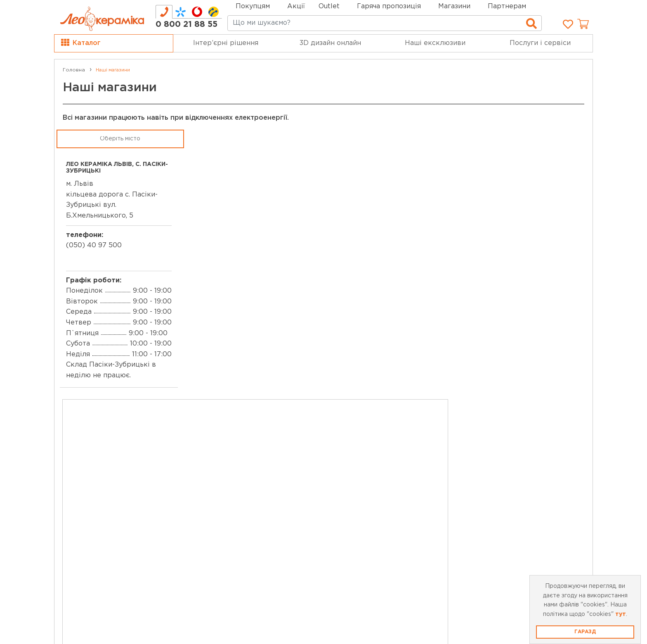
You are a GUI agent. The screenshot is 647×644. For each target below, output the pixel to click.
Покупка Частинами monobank (388, 517)
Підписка (525, 515)
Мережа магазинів (98, 474)
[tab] (164, 12)
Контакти (83, 508)
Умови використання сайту (383, 483)
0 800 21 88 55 (187, 24)
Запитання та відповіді (375, 495)
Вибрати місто (122, 525)
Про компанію (91, 463)
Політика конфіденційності (383, 506)
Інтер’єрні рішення (226, 43)
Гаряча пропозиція (389, 6)
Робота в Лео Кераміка (107, 497)
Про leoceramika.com (103, 485)
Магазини (454, 6)
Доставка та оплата (370, 461)
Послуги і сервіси (540, 43)
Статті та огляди (230, 529)
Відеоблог (219, 517)
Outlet (212, 472)
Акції (296, 6)
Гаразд (585, 632)
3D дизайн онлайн (330, 43)
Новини (214, 494)
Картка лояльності (234, 460)
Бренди (215, 483)
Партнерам (507, 6)
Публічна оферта (365, 472)
